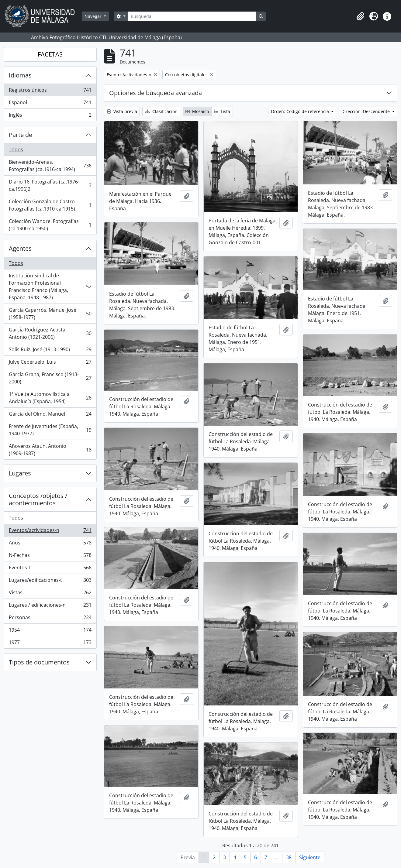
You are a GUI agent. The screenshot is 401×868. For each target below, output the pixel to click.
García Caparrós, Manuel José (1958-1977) (50, 314)
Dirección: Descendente (366, 111)
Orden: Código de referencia (301, 111)
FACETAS (50, 54)
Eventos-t (50, 569)
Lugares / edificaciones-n (50, 606)
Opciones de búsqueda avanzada (156, 93)
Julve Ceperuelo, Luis (50, 363)
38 (289, 857)
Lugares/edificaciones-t (50, 581)
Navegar (94, 16)
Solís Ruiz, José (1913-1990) (50, 351)
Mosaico (197, 111)
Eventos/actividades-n (50, 532)
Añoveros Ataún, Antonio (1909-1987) (50, 450)
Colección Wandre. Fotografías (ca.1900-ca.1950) (50, 225)
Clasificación (161, 111)
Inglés (50, 116)
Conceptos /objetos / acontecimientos (38, 499)
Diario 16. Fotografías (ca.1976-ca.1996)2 (50, 185)
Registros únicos (50, 91)
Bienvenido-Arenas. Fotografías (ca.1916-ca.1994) (50, 166)
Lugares (20, 473)
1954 (50, 631)
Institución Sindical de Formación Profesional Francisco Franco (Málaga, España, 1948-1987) (50, 286)
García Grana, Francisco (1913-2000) (50, 378)
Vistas (50, 594)
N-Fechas (50, 556)
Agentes (20, 248)
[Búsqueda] (192, 16)
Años (50, 544)
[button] (360, 16)
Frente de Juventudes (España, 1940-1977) (50, 430)
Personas (50, 619)
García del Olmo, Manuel (50, 415)
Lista (222, 111)
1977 (50, 643)
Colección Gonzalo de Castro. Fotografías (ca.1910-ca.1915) (50, 205)
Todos (16, 149)
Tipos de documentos (39, 662)
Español (50, 104)
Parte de (21, 135)
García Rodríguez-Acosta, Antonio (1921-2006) (50, 333)
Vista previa (122, 111)
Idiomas (20, 75)
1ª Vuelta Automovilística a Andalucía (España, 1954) (50, 398)
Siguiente (310, 857)
